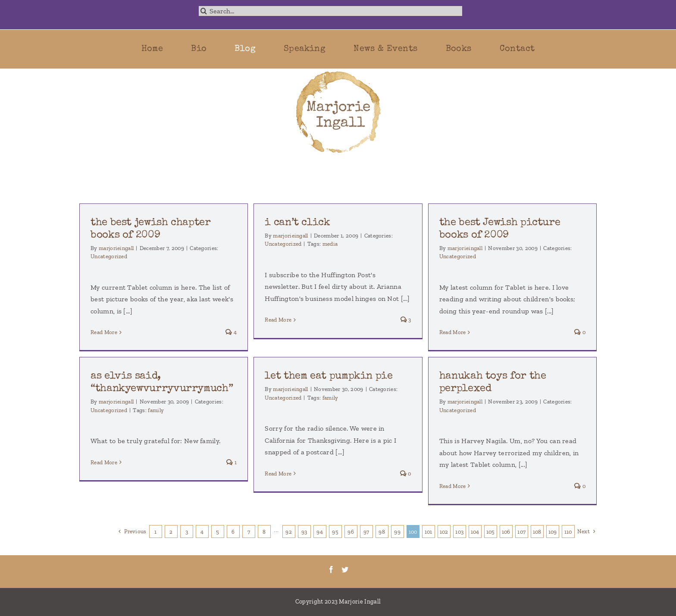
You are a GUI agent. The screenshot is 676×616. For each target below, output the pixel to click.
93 (304, 532)
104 (475, 532)
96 (351, 532)
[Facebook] (331, 569)
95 (335, 532)
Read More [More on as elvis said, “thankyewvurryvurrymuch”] (104, 462)
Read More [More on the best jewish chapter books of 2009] (104, 332)
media (330, 244)
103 (459, 532)
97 (366, 532)
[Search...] (331, 11)
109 (553, 532)
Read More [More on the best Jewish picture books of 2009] (453, 332)
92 (289, 532)
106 (506, 532)
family (156, 410)
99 (397, 532)
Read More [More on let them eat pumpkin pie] (278, 474)
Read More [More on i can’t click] (278, 320)
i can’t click (297, 223)
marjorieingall (116, 248)
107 (521, 532)
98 (382, 532)
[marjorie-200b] (338, 72)
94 (320, 532)
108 (537, 532)
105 (491, 532)
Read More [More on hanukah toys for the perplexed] (453, 486)
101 (429, 532)
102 (444, 532)
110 (568, 532)
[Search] (204, 11)
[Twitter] (345, 569)
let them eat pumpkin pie (329, 376)
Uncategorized (109, 256)
